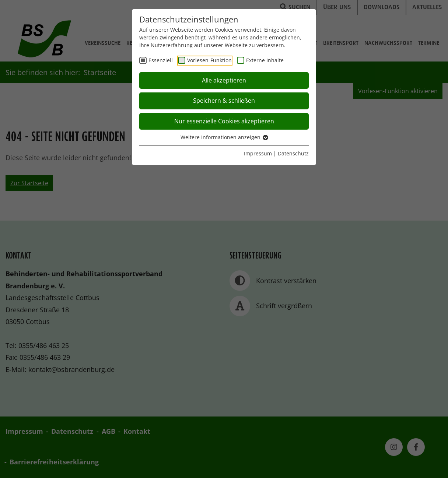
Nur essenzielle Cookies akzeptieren (224, 121)
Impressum (258, 153)
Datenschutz (293, 153)
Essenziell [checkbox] (161, 60)
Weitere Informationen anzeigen (224, 137)
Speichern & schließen (224, 101)
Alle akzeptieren (224, 80)
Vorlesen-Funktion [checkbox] (209, 60)
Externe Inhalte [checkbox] (265, 60)
